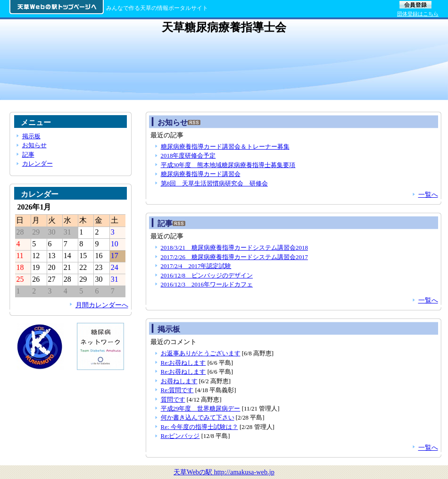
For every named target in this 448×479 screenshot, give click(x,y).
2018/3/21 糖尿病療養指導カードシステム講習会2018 (234, 248)
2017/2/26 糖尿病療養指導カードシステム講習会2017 (234, 257)
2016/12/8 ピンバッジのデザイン (207, 275)
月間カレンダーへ (102, 305)
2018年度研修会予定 (188, 155)
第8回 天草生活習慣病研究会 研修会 (214, 183)
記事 (28, 155)
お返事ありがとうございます (201, 353)
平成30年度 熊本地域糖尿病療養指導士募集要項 (228, 165)
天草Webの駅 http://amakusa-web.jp (224, 472)
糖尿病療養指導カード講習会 (201, 174)
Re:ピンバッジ (180, 436)
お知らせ (34, 145)
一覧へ (428, 194)
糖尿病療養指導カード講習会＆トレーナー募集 (225, 147)
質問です (173, 399)
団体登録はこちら (418, 14)
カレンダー (37, 164)
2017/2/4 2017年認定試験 (196, 266)
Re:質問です (177, 390)
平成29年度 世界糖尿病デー (201, 408)
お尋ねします (179, 381)
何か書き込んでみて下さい (198, 417)
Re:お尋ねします (183, 363)
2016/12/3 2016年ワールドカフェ (207, 284)
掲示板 (31, 136)
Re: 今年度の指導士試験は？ (199, 427)
